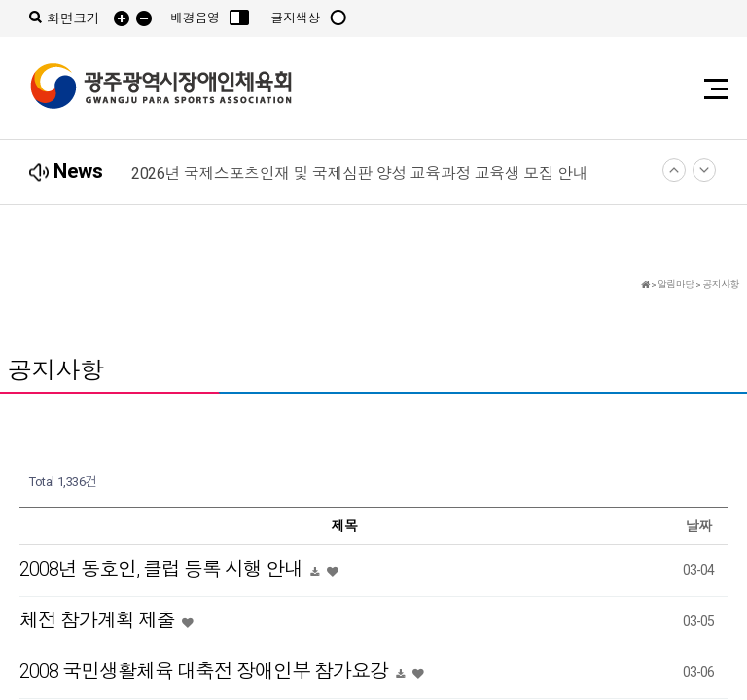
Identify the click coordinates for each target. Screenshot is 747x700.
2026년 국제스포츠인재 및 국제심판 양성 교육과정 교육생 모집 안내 (359, 174)
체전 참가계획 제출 (99, 620)
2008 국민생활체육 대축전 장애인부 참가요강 (206, 671)
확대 (122, 19)
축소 (144, 19)
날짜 (698, 526)
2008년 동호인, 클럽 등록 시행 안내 (163, 569)
